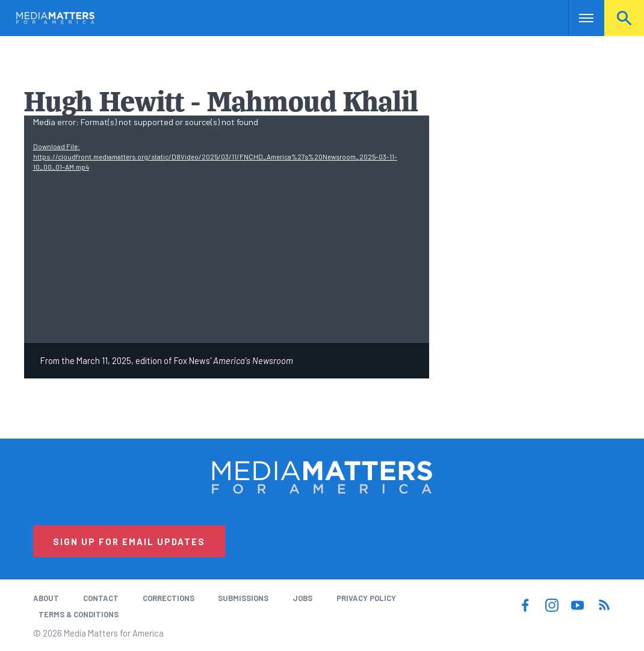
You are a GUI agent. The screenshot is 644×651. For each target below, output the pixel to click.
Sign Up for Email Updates (129, 541)
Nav (579, 18)
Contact (101, 598)
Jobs (302, 598)
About (46, 598)
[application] (227, 230)
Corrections (169, 598)
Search (624, 18)
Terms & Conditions (79, 614)
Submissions (243, 598)
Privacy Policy (366, 598)
